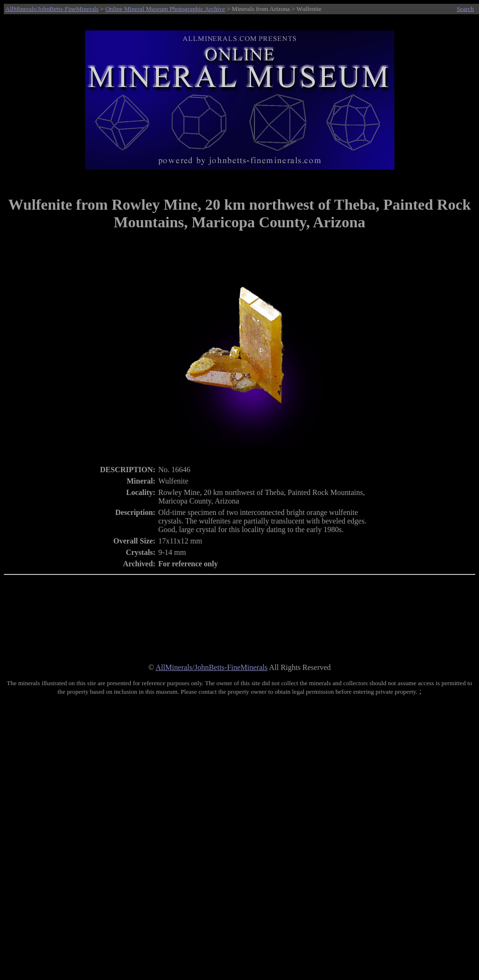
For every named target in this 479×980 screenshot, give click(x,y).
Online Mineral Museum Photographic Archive (165, 9)
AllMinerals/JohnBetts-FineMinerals (52, 9)
